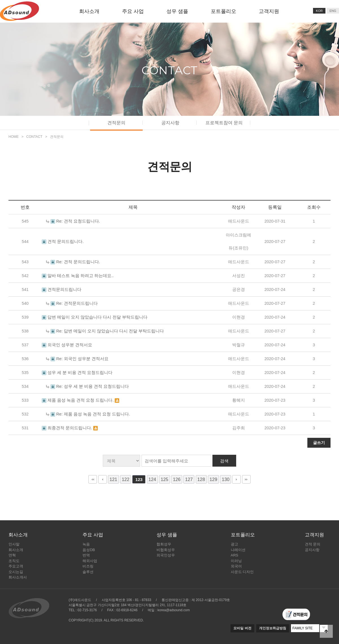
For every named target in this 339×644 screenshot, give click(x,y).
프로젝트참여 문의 (224, 123)
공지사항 (170, 123)
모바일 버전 (242, 628)
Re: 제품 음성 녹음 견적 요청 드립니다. (93, 414)
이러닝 (236, 561)
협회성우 (164, 544)
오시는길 (16, 572)
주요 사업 (133, 11)
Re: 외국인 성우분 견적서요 (82, 359)
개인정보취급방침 (273, 628)
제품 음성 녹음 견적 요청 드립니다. (81, 400)
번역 (86, 555)
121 (113, 479)
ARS (235, 555)
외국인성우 (166, 555)
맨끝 (246, 479)
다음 (236, 479)
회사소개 (89, 11)
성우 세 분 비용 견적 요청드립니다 (80, 373)
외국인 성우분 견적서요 (70, 345)
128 (201, 479)
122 (126, 479)
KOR (319, 11)
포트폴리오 (223, 11)
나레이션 (238, 550)
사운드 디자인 (242, 572)
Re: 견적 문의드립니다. (78, 262)
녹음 (86, 544)
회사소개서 (18, 577)
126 (177, 479)
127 (189, 479)
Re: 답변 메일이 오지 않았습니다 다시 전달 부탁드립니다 (110, 331)
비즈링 (88, 566)
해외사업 (90, 561)
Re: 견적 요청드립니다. (78, 221)
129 (213, 479)
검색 (224, 461)
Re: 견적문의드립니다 (77, 303)
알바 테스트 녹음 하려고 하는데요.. (81, 276)
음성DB (89, 550)
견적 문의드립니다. (66, 241)
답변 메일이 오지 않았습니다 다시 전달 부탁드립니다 (97, 317)
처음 (93, 479)
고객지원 (269, 11)
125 (165, 479)
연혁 (12, 555)
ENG (333, 11)
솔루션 (88, 572)
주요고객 (16, 566)
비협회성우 (166, 550)
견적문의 (116, 123)
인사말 (14, 544)
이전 (103, 479)
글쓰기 (319, 443)
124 (152, 479)
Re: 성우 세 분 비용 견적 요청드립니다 (93, 386)
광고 (234, 544)
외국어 (236, 566)
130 (226, 479)
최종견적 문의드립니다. (70, 428)
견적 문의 (313, 544)
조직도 (14, 561)
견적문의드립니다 (64, 290)
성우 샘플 (177, 11)
